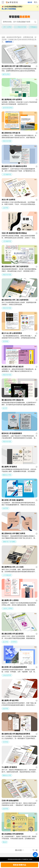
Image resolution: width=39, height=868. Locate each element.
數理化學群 (6, 74)
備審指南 (10, 42)
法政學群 (5, 208)
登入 (36, 2)
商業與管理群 (7, 141)
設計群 (5, 408)
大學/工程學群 (7, 27)
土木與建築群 (7, 575)
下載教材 (35, 855)
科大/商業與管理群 (20, 27)
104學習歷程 (12, 3)
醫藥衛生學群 (7, 475)
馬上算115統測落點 (9, 9)
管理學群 (5, 341)
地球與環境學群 (8, 108)
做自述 (30, 2)
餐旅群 (5, 842)
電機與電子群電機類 (9, 542)
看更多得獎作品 (19, 865)
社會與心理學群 (8, 608)
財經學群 (5, 508)
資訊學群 (5, 642)
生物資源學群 (7, 675)
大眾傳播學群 (7, 174)
